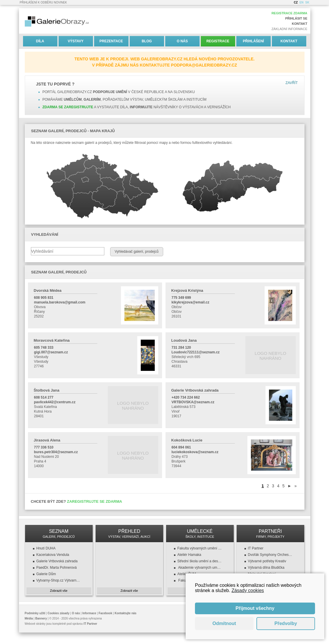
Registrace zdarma (290, 13)
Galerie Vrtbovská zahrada (57, 561)
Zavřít (292, 83)
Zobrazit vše (59, 591)
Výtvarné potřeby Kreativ (267, 561)
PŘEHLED (129, 534)
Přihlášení (253, 41)
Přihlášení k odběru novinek (43, 2)
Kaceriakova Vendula (53, 555)
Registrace (218, 41)
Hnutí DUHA (46, 548)
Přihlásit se (296, 18)
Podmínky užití (35, 613)
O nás (182, 41)
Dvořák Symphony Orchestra (270, 555)
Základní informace (290, 29)
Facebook (105, 613)
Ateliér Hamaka (189, 555)
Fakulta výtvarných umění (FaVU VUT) (200, 548)
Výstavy (75, 41)
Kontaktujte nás (125, 613)
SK (307, 2)
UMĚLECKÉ (200, 534)
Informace (89, 613)
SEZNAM (59, 534)
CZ (296, 2)
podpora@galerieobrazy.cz (204, 65)
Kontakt (300, 24)
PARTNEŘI (270, 534)
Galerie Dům (46, 574)
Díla (40, 41)
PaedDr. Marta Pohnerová (57, 568)
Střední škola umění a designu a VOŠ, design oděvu (200, 561)
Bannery (41, 618)
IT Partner (256, 548)
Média (29, 618)
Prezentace (111, 41)
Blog (147, 41)
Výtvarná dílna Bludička (266, 568)
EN (302, 2)
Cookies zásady (58, 613)
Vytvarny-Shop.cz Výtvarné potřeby (59, 580)
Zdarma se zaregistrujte (68, 107)
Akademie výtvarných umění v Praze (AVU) (200, 568)
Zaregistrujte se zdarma (95, 501)
